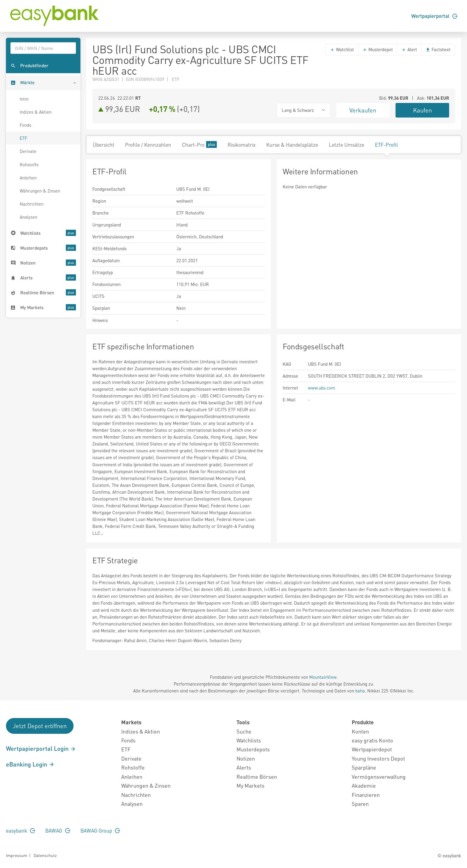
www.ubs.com (322, 388)
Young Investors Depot (378, 758)
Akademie (364, 785)
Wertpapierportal (434, 16)
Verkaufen (363, 110)
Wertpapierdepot (372, 749)
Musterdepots (253, 749)
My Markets (250, 785)
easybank (21, 831)
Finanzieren (366, 795)
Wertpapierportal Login (41, 748)
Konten (360, 731)
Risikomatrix (242, 145)
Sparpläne (364, 767)
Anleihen (28, 178)
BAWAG (58, 831)
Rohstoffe (29, 165)
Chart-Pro (199, 144)
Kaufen (422, 110)
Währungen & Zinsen (40, 191)
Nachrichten (32, 204)
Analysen (28, 217)
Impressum (17, 855)
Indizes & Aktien (36, 112)
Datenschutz (45, 855)
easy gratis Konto (372, 740)
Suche (244, 731)
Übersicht (103, 145)
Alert (409, 49)
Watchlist (342, 49)
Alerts (244, 767)
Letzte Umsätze (347, 145)
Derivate (28, 151)
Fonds (25, 125)
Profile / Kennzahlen (148, 145)
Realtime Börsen (257, 776)
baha (360, 691)
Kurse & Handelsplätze (292, 145)
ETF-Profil (386, 145)
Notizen (246, 758)
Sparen (360, 804)
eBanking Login (30, 764)
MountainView (323, 677)
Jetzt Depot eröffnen (40, 726)
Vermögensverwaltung (379, 776)
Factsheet (438, 49)
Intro (24, 99)
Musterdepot (378, 49)
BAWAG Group (100, 831)
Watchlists (249, 740)
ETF (24, 138)
